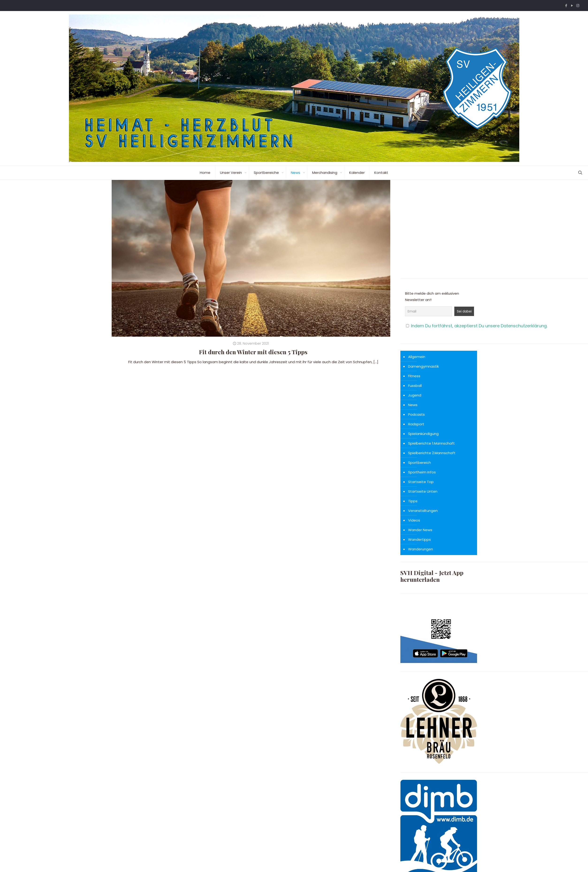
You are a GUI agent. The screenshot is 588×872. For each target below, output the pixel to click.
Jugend (415, 395)
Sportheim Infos (422, 472)
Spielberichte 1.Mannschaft (431, 443)
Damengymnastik (423, 366)
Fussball (415, 386)
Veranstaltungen (423, 511)
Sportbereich (419, 463)
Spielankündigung (423, 434)
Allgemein (417, 357)
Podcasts (416, 414)
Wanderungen (421, 549)
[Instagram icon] (578, 6)
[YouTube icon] (572, 6)
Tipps (413, 501)
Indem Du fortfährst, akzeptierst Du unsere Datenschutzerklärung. (479, 326)
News (413, 405)
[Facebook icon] (566, 6)
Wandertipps (419, 539)
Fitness (414, 376)
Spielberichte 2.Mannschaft (432, 453)
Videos (414, 520)
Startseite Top (421, 482)
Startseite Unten (423, 491)
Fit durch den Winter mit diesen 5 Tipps (253, 352)
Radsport (416, 424)
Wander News (420, 530)
